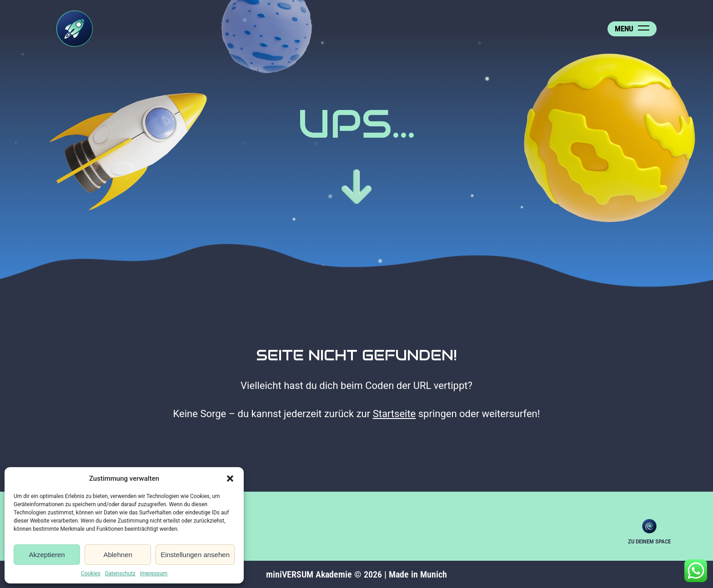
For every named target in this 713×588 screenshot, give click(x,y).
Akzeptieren (47, 555)
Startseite (394, 414)
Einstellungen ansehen (195, 555)
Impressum (154, 573)
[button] (230, 478)
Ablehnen (118, 555)
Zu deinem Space (649, 526)
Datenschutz (120, 573)
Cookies (91, 573)
